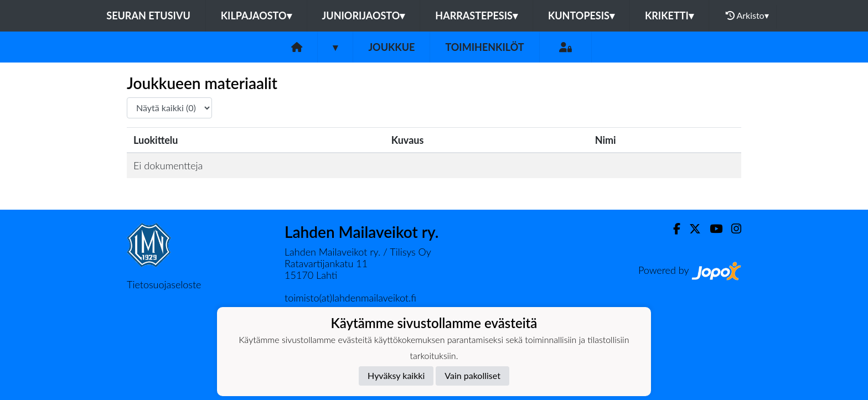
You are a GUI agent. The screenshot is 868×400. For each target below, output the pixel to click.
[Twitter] (691, 229)
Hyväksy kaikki (396, 375)
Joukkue (391, 47)
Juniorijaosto (364, 15)
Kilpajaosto (256, 15)
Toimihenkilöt (484, 47)
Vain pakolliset (472, 375)
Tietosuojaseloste (164, 284)
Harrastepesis (476, 15)
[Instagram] (732, 229)
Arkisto (747, 15)
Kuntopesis (581, 15)
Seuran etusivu (148, 15)
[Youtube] (712, 229)
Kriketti (669, 15)
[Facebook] (672, 229)
